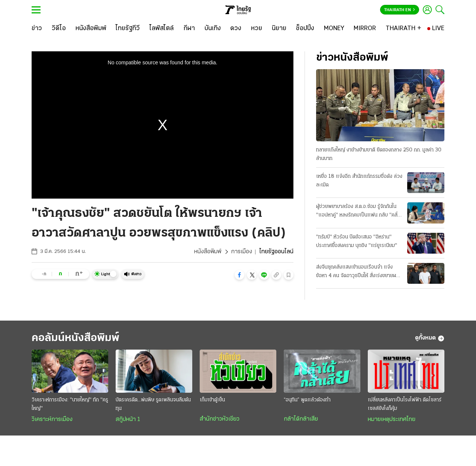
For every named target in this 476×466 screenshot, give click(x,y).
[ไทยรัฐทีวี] (128, 29)
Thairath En (400, 10)
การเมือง (242, 252)
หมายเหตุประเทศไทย (392, 420)
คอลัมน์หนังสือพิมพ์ (75, 338)
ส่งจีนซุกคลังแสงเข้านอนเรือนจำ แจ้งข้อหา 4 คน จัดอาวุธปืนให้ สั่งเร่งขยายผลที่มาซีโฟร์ (359, 272)
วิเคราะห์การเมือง (52, 420)
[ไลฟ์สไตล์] (162, 29)
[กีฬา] (189, 29)
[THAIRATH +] (403, 29)
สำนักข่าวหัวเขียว (220, 419)
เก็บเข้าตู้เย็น (212, 400)
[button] (239, 275)
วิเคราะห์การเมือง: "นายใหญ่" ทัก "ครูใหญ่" (70, 404)
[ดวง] (236, 29)
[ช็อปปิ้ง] (305, 29)
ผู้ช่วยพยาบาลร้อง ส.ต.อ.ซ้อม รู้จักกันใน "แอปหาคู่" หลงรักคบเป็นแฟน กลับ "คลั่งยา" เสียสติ (358, 212)
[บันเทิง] (213, 29)
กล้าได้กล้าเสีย (301, 419)
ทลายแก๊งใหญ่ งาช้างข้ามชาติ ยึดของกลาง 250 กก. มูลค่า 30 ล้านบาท (379, 154)
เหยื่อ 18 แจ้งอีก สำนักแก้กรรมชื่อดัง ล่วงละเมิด (359, 181)
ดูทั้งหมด (430, 338)
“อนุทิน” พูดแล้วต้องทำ (307, 400)
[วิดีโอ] (59, 29)
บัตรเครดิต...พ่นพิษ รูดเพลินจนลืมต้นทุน (153, 404)
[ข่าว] (37, 29)
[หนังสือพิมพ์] (91, 29)
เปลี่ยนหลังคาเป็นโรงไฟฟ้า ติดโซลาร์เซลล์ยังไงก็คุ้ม (405, 404)
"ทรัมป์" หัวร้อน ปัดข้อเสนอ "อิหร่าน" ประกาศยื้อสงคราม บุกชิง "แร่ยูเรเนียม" (357, 241)
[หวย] (257, 29)
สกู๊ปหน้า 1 (128, 420)
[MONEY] (334, 29)
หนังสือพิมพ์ (208, 252)
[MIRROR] (365, 29)
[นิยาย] (279, 29)
